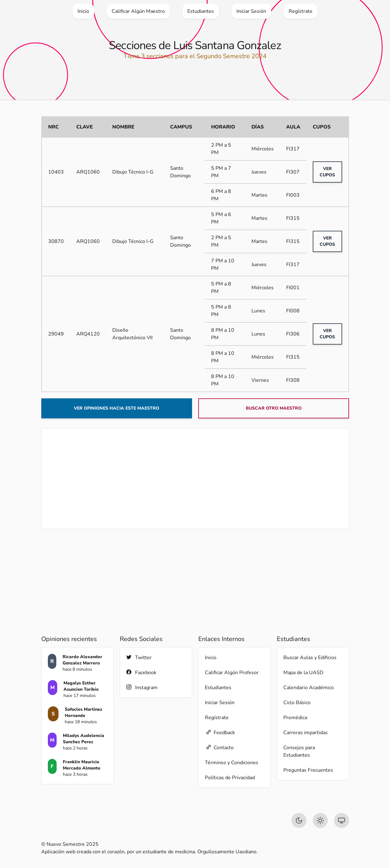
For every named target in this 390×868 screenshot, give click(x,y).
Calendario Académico (309, 688)
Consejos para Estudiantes (299, 751)
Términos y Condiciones (232, 763)
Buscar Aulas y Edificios (310, 658)
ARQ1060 (88, 172)
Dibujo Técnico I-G (133, 172)
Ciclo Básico (297, 703)
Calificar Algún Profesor (232, 673)
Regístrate (217, 718)
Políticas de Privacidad (230, 778)
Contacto (219, 747)
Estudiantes (218, 688)
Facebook (141, 672)
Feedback (220, 732)
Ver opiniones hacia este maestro (116, 408)
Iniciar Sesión (220, 703)
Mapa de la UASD (303, 673)
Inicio (211, 658)
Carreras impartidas (306, 733)
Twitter (139, 657)
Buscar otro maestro (274, 408)
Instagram (142, 687)
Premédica (295, 718)
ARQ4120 (88, 334)
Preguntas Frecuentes (308, 770)
